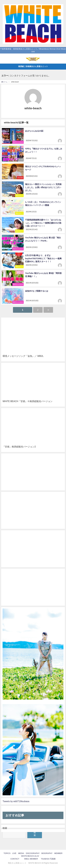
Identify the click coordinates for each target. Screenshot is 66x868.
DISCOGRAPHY (33, 853)
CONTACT (15, 859)
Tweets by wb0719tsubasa (16, 801)
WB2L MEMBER (31, 859)
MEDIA (21, 853)
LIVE (14, 853)
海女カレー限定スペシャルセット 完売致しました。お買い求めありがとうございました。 (43, 187)
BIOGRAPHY (47, 853)
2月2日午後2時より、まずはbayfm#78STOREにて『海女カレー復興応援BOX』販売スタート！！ (43, 258)
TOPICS (7, 853)
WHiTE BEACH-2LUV (30, 856)
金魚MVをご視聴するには (37, 291)
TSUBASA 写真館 (48, 859)
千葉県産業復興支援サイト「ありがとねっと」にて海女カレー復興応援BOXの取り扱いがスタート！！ (43, 223)
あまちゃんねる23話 (34, 131)
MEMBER (58, 853)
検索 (5, 828)
